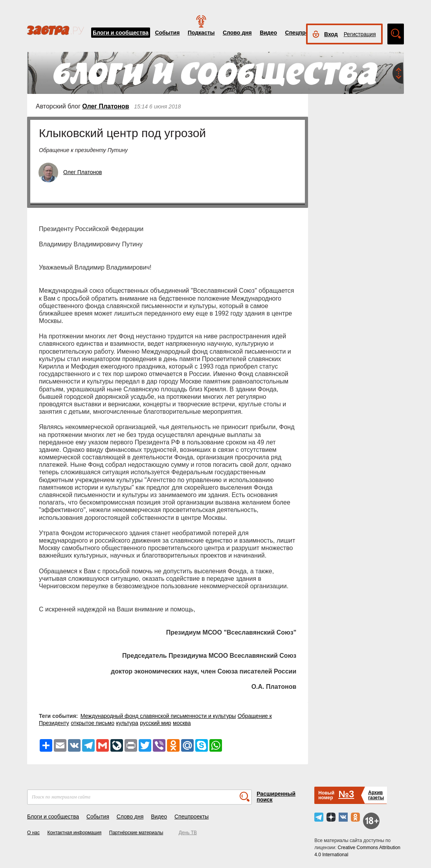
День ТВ (188, 833)
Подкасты (201, 33)
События (167, 33)
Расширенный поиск (276, 797)
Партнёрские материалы (136, 833)
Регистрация (360, 34)
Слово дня (237, 33)
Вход (331, 34)
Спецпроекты (304, 33)
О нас (33, 833)
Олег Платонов (105, 106)
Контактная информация (74, 833)
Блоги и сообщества (121, 33)
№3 (346, 794)
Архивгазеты (376, 795)
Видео (268, 33)
